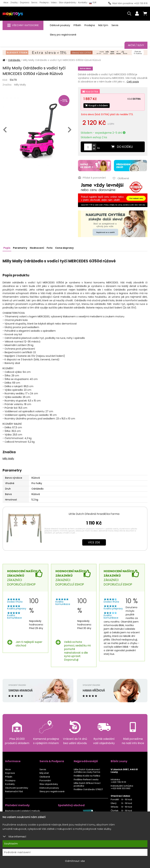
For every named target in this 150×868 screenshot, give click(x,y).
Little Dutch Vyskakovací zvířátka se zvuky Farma (87, 771)
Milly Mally (20, 85)
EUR (93, 3)
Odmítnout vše (75, 861)
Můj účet (44, 773)
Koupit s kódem (97, 105)
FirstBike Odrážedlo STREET (88, 789)
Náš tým (103, 25)
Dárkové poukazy (60, 25)
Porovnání (45, 781)
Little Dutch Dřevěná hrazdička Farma (94, 514)
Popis (7, 248)
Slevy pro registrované (63, 35)
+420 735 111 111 (118, 782)
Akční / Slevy (136, 45)
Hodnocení (37, 248)
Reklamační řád (14, 791)
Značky (14, 2)
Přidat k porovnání (92, 178)
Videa (54, 2)
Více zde (94, 542)
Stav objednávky (67, 2)
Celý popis (133, 82)
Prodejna (44, 2)
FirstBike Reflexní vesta (86, 779)
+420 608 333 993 (120, 788)
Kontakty (83, 2)
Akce (6, 2)
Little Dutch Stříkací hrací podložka (87, 784)
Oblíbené (45, 777)
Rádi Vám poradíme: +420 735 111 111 (128, 3)
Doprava (24, 2)
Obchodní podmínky (17, 788)
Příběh (77, 25)
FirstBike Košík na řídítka (87, 776)
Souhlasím (11, 844)
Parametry (20, 248)
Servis (34, 2)
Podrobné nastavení (17, 852)
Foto (50, 248)
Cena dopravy (64, 248)
